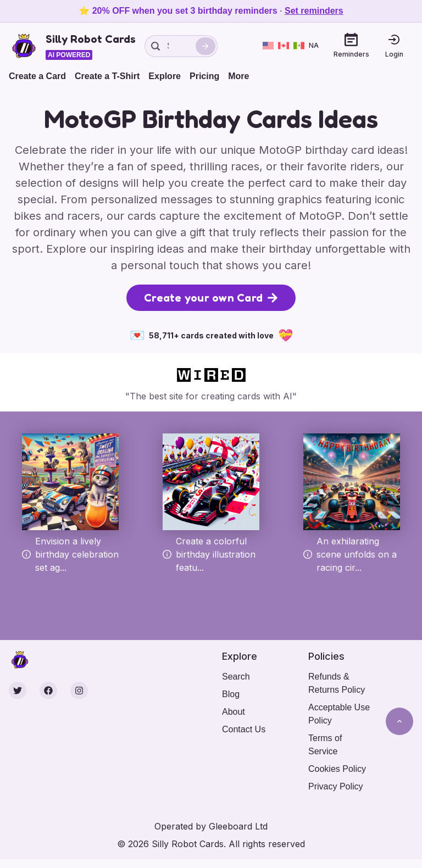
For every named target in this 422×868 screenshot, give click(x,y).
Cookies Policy (337, 769)
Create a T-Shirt (107, 76)
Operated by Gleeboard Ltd (211, 826)
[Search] (206, 46)
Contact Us (244, 729)
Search (236, 677)
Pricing (204, 76)
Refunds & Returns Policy (337, 683)
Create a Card (37, 76)
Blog (231, 694)
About (234, 712)
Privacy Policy (336, 786)
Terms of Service (325, 745)
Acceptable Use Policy (339, 714)
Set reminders (314, 11)
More (238, 76)
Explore (165, 76)
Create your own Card (211, 298)
